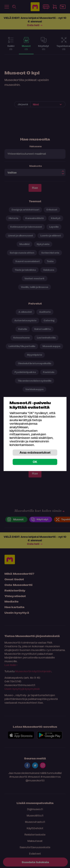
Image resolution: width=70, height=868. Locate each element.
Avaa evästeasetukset (35, 453)
